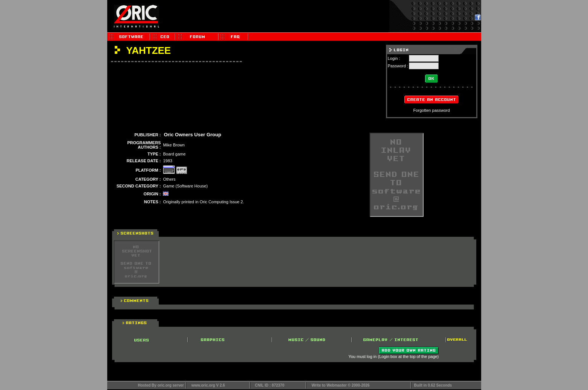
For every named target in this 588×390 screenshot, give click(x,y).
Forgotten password (431, 110)
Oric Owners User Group (192, 135)
